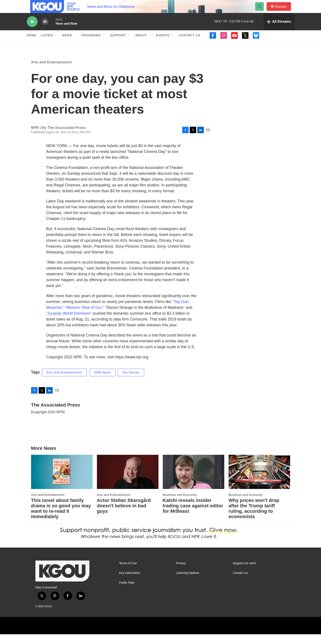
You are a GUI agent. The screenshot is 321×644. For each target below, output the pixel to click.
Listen (47, 45)
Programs (91, 45)
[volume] (45, 31)
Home (32, 45)
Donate (283, 11)
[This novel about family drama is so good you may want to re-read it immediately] (62, 482)
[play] (32, 31)
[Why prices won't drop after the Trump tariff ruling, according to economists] (259, 482)
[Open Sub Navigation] (56, 45)
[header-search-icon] (262, 11)
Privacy (181, 573)
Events (163, 45)
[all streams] (279, 31)
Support (118, 45)
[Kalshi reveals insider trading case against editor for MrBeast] (194, 482)
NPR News (103, 382)
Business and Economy (180, 505)
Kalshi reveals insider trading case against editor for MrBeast (193, 515)
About (141, 45)
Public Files (127, 592)
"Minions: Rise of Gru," (85, 317)
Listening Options (188, 583)
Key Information (130, 583)
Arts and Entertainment (51, 72)
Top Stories (131, 382)
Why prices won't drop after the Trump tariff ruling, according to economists (254, 518)
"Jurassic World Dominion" (69, 323)
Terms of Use (128, 573)
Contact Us (190, 45)
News (67, 45)
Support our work (244, 573)
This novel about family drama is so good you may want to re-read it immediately (61, 518)
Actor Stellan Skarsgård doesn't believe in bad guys (124, 515)
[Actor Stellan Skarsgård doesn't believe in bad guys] (128, 482)
